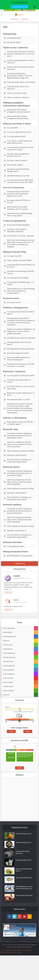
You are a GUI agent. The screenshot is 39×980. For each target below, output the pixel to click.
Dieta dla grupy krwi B (23, 860)
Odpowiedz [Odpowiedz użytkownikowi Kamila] (8, 610)
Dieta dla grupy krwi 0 (23, 842)
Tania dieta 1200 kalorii (24, 878)
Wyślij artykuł (5, 952)
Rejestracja (14, 19)
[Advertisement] (19, 799)
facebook (9, 917)
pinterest (24, 917)
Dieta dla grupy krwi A (23, 834)
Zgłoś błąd (13, 952)
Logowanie (25, 19)
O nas (3, 950)
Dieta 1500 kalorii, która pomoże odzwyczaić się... (24, 887)
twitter (14, 917)
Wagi (11, 731)
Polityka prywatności (19, 950)
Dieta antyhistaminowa (24, 895)
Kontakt (19, 952)
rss (29, 917)
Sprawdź (19, 768)
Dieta (19, 622)
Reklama (29, 950)
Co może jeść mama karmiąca (23, 852)
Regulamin (9, 950)
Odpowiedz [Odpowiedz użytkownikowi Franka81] (8, 592)
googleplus (19, 917)
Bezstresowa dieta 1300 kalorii (24, 870)
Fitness (28, 731)
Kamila (16, 600)
